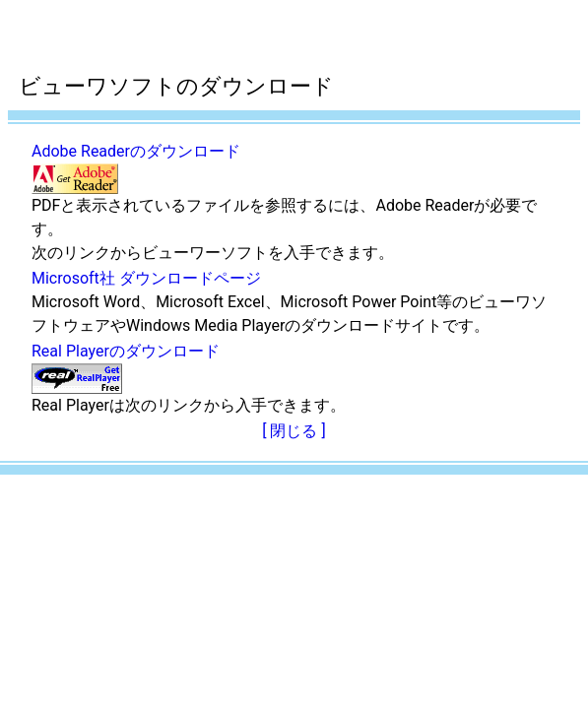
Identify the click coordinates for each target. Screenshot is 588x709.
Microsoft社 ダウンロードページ (146, 278)
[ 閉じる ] (294, 431)
